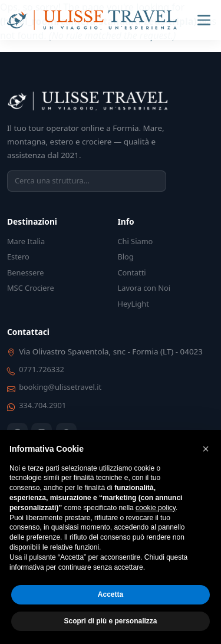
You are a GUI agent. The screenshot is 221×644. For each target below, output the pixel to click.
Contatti (132, 272)
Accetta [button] (111, 594)
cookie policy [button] (156, 508)
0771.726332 (42, 369)
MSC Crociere (31, 288)
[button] (206, 449)
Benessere (25, 272)
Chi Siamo (136, 241)
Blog (126, 257)
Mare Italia (26, 241)
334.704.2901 (42, 405)
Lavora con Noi (144, 288)
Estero (18, 257)
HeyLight (133, 304)
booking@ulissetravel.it (60, 387)
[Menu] (204, 20)
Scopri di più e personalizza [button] (110, 621)
